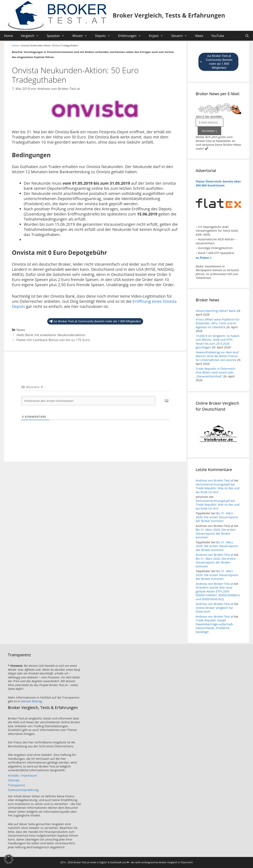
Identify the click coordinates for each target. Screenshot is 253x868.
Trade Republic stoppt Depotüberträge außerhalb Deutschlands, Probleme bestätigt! (214, 626)
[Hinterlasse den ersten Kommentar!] (88, 401)
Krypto (158, 36)
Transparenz (17, 785)
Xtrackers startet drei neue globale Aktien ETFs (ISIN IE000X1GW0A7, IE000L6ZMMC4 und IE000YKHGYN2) (218, 593)
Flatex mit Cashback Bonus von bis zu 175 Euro (53, 340)
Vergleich (32, 36)
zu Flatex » (204, 258)
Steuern (181, 36)
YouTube (218, 36)
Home (8, 36)
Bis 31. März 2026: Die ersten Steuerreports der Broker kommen (217, 517)
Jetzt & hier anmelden (209, 117)
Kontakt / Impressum (22, 775)
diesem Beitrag (32, 701)
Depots (105, 36)
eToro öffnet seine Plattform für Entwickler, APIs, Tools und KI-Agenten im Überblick (218, 323)
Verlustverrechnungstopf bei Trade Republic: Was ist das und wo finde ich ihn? (218, 488)
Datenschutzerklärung (23, 790)
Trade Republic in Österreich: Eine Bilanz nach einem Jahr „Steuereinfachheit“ (216, 372)
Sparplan (57, 36)
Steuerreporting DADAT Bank (216, 311)
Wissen (82, 36)
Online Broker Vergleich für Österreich (214, 610)
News (199, 36)
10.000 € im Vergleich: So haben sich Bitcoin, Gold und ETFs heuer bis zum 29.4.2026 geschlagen (218, 342)
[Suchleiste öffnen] (247, 36)
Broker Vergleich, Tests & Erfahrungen (169, 15)
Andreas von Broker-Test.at (214, 480)
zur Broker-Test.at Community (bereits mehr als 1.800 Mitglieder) (95, 321)
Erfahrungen (131, 36)
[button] (9, 859)
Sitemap (14, 780)
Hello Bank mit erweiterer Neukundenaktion (51, 335)
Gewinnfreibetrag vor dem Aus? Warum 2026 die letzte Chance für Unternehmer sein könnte (217, 356)
